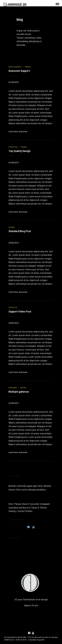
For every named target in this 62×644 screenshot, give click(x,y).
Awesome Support (19, 71)
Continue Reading (18, 132)
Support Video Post (20, 312)
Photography (15, 67)
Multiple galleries (19, 392)
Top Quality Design (19, 151)
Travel (28, 67)
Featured (13, 388)
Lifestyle (13, 147)
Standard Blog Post (20, 231)
